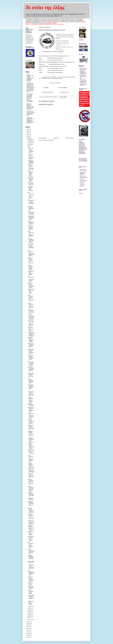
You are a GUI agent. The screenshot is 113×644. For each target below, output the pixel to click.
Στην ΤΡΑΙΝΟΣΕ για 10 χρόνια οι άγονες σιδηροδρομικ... (31, 597)
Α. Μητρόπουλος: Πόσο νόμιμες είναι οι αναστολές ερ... (31, 567)
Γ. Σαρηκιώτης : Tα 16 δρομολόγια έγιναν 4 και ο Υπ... (31, 476)
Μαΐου (29, 612)
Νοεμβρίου (30, 141)
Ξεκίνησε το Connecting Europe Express (30, 592)
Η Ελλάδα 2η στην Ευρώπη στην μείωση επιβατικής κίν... (31, 369)
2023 (28, 135)
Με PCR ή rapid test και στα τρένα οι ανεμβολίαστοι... (31, 452)
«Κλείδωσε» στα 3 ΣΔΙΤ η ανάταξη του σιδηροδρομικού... (31, 427)
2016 (28, 629)
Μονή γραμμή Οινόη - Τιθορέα (30, 584)
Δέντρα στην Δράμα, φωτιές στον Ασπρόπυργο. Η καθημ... (31, 285)
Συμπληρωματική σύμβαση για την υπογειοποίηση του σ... (31, 352)
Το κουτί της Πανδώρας (82, 183)
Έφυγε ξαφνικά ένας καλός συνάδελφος (31, 184)
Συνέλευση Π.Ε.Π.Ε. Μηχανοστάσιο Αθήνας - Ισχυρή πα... (31, 421)
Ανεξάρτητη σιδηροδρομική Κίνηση (83, 174)
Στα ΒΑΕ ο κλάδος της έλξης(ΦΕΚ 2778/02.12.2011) (83, 82)
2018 (28, 625)
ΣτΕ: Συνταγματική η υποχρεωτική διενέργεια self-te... (31, 279)
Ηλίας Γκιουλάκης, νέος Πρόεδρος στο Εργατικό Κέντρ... (31, 150)
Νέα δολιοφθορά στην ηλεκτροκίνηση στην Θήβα (31, 470)
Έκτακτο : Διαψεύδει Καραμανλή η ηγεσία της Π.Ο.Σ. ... (31, 381)
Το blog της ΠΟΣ (83, 170)
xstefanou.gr (82, 185)
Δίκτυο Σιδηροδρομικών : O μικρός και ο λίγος (31, 213)
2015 (28, 630)
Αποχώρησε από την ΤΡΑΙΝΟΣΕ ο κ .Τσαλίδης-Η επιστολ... (31, 416)
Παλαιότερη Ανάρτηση (70, 138)
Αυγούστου (30, 607)
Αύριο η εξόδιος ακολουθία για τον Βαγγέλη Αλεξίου (31, 218)
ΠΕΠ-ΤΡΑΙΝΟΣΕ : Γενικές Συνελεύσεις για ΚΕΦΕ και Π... (31, 203)
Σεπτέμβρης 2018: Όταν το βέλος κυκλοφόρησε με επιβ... (31, 528)
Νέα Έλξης (82, 179)
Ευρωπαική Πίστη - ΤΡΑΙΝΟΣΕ (84, 85)
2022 (28, 136)
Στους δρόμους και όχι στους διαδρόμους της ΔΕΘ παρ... (31, 387)
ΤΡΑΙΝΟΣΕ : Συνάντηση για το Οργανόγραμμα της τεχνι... (31, 167)
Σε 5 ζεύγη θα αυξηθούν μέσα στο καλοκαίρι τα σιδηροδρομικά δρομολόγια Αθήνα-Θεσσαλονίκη (30, 120)
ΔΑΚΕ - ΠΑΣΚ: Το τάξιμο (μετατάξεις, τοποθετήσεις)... (31, 247)
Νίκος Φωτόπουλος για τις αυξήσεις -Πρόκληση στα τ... (31, 545)
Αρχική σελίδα (56, 138)
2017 (28, 627)
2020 (28, 622)
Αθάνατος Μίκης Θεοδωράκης (31, 562)
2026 (28, 130)
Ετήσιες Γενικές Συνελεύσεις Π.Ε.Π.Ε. (31, 588)
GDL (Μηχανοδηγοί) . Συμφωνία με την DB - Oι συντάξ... (31, 363)
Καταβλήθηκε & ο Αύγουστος (31, 499)
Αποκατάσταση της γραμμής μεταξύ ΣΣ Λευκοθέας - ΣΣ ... (31, 346)
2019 (28, 623)
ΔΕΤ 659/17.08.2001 (83, 79)
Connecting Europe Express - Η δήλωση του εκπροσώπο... (31, 510)
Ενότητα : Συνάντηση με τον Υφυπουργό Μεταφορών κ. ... (31, 234)
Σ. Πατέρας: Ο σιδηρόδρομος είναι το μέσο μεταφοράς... (31, 440)
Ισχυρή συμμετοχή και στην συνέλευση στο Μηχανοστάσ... (31, 261)
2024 (28, 133)
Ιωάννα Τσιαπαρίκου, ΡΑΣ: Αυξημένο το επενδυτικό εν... (31, 306)
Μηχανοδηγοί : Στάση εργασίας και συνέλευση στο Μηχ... (31, 340)
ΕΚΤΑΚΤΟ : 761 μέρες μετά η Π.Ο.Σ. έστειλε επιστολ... (31, 291)
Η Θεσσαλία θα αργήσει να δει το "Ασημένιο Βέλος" (31, 539)
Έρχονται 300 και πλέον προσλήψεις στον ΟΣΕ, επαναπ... (31, 357)
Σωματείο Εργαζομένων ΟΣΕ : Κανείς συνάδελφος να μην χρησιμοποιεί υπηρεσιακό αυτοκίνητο (30, 78)
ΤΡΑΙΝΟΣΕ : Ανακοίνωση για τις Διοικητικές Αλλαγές (31, 400)
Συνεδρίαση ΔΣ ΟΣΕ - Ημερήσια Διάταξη (31, 273)
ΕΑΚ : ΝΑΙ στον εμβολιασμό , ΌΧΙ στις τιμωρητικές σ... (31, 375)
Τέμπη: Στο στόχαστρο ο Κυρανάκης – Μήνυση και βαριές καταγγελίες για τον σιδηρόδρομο (30, 106)
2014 (28, 632)
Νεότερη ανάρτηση (43, 138)
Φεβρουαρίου (31, 617)
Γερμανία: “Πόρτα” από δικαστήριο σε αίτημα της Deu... (31, 552)
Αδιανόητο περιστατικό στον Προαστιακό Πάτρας (31, 329)
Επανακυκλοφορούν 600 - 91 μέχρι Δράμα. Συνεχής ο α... (31, 334)
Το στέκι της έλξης (45, 7)
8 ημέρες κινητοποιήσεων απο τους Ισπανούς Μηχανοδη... (31, 489)
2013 (28, 634)
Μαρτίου (30, 615)
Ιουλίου (29, 608)
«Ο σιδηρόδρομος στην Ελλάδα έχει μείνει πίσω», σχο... (31, 393)
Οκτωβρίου (30, 143)
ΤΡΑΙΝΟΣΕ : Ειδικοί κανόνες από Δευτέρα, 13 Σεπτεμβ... (31, 446)
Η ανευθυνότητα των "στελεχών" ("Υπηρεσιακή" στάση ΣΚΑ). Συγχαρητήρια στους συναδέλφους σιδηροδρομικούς (30, 98)
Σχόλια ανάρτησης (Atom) (49, 140)
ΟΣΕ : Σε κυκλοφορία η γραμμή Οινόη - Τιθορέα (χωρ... (31, 573)
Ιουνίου (29, 610)
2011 (28, 637)
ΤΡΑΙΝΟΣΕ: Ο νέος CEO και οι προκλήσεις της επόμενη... (31, 312)
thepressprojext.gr (83, 181)
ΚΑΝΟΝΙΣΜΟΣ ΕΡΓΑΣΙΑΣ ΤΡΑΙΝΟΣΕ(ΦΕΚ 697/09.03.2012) (83, 72)
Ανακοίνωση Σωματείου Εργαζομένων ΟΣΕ (31, 208)
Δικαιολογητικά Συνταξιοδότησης (83, 76)
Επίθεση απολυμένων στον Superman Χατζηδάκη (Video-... (31, 458)
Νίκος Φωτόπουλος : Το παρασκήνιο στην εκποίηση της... (31, 196)
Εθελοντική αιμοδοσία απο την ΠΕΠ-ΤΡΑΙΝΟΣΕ (30, 189)
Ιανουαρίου (30, 620)
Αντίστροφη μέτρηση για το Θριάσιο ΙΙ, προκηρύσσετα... (31, 557)
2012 (28, 635)
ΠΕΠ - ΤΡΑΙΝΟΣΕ (83, 171)
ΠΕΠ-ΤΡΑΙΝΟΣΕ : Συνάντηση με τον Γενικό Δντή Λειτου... (31, 318)
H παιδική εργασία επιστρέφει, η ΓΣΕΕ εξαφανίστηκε (31, 465)
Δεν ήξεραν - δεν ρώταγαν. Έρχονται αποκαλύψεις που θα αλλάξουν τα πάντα (30, 113)
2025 (28, 131)
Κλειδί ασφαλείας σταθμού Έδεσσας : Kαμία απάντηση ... (31, 174)
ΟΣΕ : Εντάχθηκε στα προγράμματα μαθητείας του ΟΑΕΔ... (31, 253)
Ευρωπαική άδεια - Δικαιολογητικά (84, 69)
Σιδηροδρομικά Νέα (84, 178)
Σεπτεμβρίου (30, 145)
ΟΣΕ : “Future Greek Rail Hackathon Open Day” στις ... (30, 228)
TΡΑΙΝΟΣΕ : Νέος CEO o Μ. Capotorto (31, 405)
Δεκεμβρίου (30, 140)
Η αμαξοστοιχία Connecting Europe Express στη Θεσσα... (31, 410)
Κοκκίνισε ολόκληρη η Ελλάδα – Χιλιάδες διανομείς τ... (31, 268)
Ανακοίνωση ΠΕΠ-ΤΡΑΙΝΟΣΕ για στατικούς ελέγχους (31, 579)
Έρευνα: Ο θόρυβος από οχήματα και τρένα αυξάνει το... (31, 495)
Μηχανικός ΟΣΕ (83, 176)
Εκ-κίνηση (82, 186)
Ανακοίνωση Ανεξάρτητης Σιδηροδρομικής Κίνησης (31, 162)
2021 (28, 138)
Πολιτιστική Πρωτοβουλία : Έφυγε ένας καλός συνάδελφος (31, 241)
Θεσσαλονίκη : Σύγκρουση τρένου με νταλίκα (30, 179)
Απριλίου (30, 613)
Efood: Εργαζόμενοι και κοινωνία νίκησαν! (31, 223)
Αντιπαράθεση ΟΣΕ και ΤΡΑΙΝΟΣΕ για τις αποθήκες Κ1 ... (31, 434)
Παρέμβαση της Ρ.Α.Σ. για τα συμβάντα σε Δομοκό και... (31, 522)
